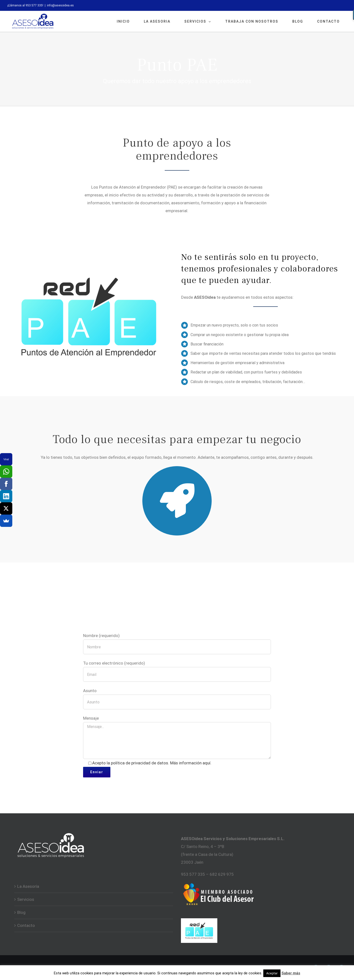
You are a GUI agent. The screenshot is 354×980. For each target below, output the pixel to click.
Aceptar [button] (272, 973)
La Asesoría (28, 886)
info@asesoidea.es (60, 5)
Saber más (291, 973)
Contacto (26, 925)
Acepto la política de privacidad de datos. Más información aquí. (152, 763)
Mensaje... (177, 741)
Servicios (26, 899)
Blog (21, 912)
